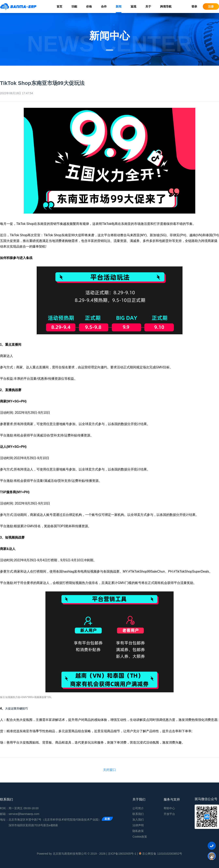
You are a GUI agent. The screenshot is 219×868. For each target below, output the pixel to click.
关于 (148, 6)
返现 (133, 6)
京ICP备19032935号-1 (122, 854)
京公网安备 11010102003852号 (160, 853)
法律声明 (138, 825)
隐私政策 (138, 831)
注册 (211, 6)
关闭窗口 (109, 770)
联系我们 (138, 814)
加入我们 (138, 820)
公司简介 (138, 808)
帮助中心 (169, 808)
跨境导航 (166, 6)
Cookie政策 (140, 837)
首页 (59, 6)
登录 (194, 6)
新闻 (119, 6)
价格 (89, 6)
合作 (104, 6)
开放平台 (169, 814)
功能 (74, 6)
